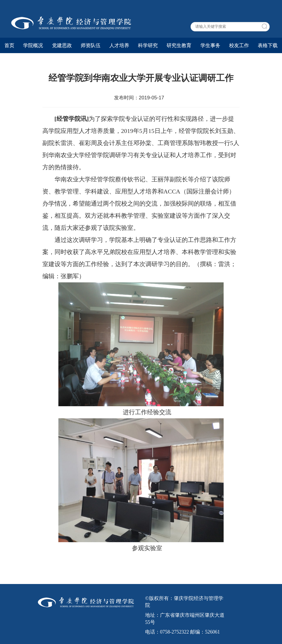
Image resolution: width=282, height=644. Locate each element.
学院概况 (33, 45)
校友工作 (239, 45)
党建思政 (62, 45)
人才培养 (119, 45)
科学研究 (148, 45)
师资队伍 (91, 45)
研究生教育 (179, 45)
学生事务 (210, 45)
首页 (9, 45)
